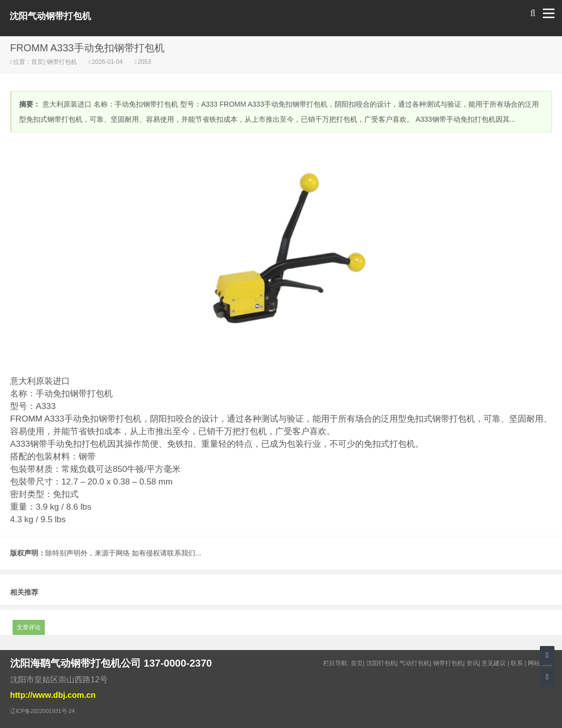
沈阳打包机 (381, 663)
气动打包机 (415, 663)
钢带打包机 (62, 62)
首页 (37, 62)
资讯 (472, 663)
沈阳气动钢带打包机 (50, 16)
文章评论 (29, 627)
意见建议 (494, 663)
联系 (517, 663)
